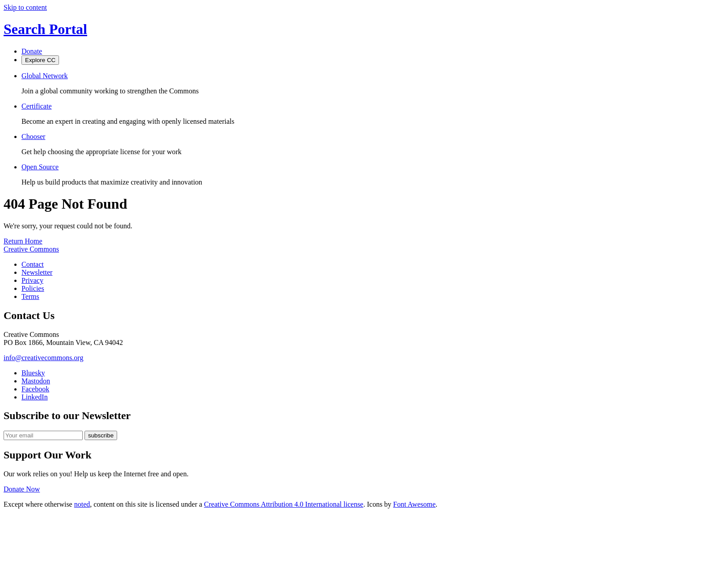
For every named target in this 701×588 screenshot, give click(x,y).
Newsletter (37, 272)
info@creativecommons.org (43, 358)
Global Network (45, 76)
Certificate (37, 106)
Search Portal (45, 29)
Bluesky (33, 373)
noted (82, 504)
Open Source (40, 167)
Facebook (35, 389)
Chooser (33, 136)
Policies (33, 288)
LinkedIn (35, 397)
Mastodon (36, 381)
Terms (30, 296)
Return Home (23, 241)
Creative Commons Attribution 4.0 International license (283, 504)
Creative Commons (31, 249)
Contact (33, 264)
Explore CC (40, 60)
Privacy (32, 280)
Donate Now (22, 489)
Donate (32, 51)
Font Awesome (414, 504)
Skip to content (25, 7)
